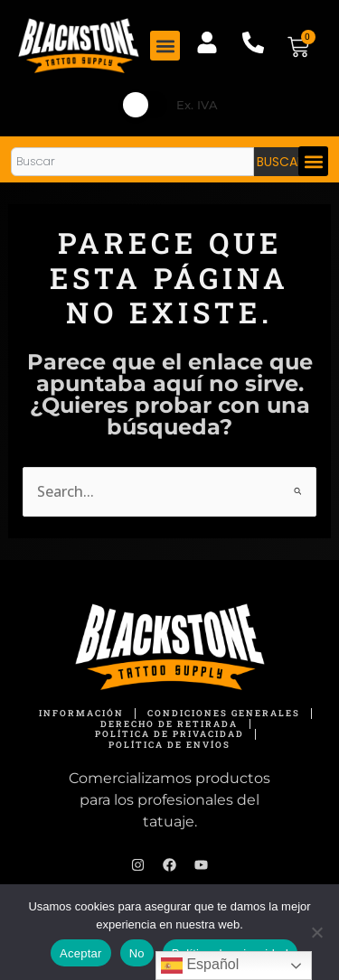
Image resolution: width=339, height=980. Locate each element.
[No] (316, 932)
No (137, 953)
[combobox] (132, 162)
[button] (165, 46)
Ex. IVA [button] (197, 105)
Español (200, 966)
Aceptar (81, 953)
